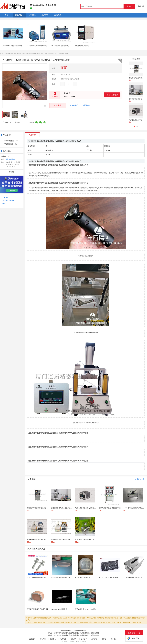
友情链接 (114, 639)
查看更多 (12, 172)
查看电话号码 (112, 95)
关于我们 (32, 639)
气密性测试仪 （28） (11, 144)
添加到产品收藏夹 (8, 201)
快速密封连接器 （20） (11, 141)
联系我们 (43, 639)
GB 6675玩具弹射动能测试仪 (60, 46)
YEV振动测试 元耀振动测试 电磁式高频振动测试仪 (43, 46)
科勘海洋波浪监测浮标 (83, 578)
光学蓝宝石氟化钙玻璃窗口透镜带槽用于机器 (66, 578)
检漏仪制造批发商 (80, 631)
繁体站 (104, 639)
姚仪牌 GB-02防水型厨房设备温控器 (111, 578)
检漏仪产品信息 (66, 631)
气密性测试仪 (17, 54)
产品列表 (8, 54)
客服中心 (53, 639)
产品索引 (5, 197)
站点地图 (63, 639)
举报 (18, 122)
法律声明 (94, 639)
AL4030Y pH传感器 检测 (59, 609)
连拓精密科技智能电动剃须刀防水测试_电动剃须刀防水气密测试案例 (77, 633)
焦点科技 (76, 642)
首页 (1, 54)
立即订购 (86, 105)
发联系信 (58, 105)
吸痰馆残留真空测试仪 (82, 46)
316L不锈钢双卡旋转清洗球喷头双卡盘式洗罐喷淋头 (44, 578)
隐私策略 (74, 639)
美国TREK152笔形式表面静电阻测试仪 (15, 46)
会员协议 (84, 639)
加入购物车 (74, 105)
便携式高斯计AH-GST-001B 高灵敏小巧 (88, 609)
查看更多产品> (140, 479)
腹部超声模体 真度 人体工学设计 (38, 609)
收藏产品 (7, 122)
